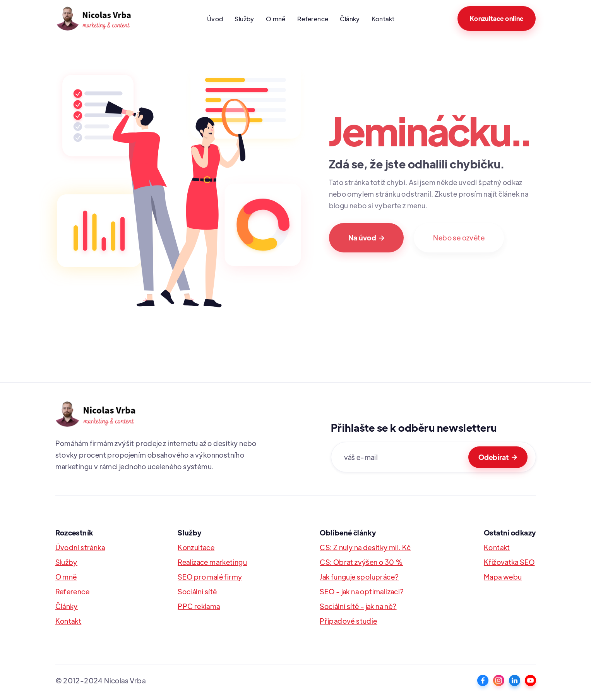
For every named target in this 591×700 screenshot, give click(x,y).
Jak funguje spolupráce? (359, 577)
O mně (276, 19)
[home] (100, 19)
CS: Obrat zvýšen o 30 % (361, 562)
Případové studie (348, 621)
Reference (313, 19)
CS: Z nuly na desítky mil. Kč (365, 547)
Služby (244, 19)
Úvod (215, 19)
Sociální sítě (197, 591)
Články (350, 19)
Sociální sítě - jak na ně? (358, 606)
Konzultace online (497, 18)
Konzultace (196, 547)
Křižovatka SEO (509, 562)
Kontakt (383, 19)
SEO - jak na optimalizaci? (362, 591)
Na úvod (367, 238)
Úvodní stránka (80, 547)
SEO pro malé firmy (210, 577)
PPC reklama (199, 606)
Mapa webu (503, 577)
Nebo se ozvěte (459, 238)
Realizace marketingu (212, 562)
